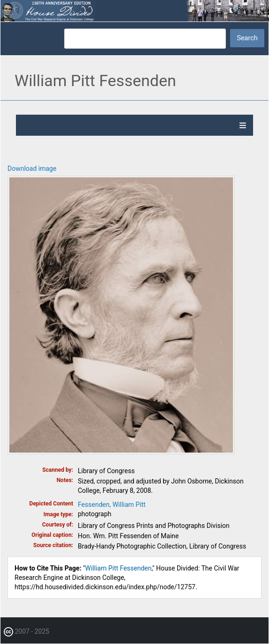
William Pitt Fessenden (119, 568)
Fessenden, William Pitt (112, 505)
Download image (32, 168)
